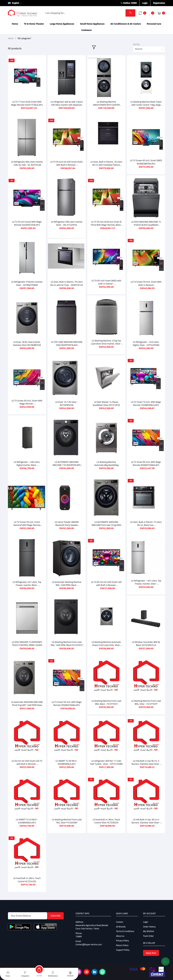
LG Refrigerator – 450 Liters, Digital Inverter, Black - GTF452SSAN (27, 463)
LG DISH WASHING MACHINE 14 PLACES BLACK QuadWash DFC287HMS (146, 223)
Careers (120, 918)
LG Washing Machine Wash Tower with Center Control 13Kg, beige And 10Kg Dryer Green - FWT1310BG (146, 103)
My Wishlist (149, 927)
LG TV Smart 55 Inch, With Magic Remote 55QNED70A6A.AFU (67, 700)
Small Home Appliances (92, 24)
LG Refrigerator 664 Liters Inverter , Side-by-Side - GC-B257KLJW (27, 163)
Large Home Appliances (62, 24)
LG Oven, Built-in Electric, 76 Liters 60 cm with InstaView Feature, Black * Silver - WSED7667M (106, 163)
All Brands (121, 923)
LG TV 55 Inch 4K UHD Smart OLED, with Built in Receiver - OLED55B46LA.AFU (67, 163)
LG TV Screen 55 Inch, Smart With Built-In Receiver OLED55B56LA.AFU (146, 283)
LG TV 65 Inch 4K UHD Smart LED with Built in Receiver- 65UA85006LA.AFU (106, 582)
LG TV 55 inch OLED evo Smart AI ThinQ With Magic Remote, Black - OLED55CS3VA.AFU (106, 223)
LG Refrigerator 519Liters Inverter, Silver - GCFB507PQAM (27, 283)
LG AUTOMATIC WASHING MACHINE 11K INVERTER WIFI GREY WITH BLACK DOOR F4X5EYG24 (67, 463)
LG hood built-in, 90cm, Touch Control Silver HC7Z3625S (106, 817)
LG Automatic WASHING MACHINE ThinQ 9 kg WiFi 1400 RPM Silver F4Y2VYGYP (27, 700)
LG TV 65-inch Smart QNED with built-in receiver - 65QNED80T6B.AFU (106, 282)
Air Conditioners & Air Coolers (126, 24)
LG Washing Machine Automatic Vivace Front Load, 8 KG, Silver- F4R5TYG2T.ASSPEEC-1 (106, 641)
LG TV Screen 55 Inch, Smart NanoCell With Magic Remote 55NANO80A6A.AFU (27, 523)
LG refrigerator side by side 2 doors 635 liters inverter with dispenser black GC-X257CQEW (67, 103)
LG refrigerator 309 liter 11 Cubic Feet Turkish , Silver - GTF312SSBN (106, 758)
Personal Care (154, 24)
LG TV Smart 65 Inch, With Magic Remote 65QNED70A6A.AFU (146, 463)
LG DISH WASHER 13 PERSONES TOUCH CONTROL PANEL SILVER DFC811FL (27, 641)
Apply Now (151, 949)
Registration (159, 3)
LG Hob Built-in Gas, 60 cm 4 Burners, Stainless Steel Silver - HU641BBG (146, 817)
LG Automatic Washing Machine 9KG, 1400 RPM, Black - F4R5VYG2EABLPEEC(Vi (67, 582)
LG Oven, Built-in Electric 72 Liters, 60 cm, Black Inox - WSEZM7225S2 (146, 523)
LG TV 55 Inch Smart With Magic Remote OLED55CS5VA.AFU (27, 223)
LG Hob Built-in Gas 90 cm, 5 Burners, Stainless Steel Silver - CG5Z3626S (146, 758)
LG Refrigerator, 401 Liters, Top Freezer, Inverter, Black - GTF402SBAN (27, 582)
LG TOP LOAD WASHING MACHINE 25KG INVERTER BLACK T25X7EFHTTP (67, 343)
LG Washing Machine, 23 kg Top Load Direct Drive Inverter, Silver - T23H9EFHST (106, 342)
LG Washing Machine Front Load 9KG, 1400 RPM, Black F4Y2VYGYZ (67, 641)
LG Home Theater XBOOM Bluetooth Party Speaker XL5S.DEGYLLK (67, 523)
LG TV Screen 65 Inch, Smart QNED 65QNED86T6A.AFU (146, 162)
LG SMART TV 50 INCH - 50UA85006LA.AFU (67, 758)
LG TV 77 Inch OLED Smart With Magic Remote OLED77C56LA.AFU (27, 103)
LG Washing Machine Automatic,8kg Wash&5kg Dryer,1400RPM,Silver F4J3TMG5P (106, 463)
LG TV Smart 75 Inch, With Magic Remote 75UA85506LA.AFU (146, 403)
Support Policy (123, 946)
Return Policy (122, 941)
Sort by (136, 44)
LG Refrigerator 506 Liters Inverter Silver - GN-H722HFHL (67, 223)
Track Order (148, 932)
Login (145, 3)
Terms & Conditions (125, 927)
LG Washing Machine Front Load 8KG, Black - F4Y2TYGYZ (106, 700)
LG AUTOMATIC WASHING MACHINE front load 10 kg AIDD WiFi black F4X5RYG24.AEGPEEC (106, 523)
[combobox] (149, 49)
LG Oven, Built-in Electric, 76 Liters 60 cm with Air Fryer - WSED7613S (67, 283)
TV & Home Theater (34, 24)
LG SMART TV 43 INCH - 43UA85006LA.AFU (27, 817)
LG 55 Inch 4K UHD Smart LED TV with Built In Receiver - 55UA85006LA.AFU (27, 758)
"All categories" (24, 38)
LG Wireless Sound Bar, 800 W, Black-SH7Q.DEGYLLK (146, 641)
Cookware (86, 30)
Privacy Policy (122, 937)
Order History (149, 923)
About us (120, 932)
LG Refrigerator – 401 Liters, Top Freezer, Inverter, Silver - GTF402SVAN (146, 582)
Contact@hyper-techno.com (89, 941)
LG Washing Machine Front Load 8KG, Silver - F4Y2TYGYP (146, 700)
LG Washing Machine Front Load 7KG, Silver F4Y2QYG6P (67, 817)
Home (15, 24)
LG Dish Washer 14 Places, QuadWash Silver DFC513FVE (106, 403)
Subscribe (55, 912)
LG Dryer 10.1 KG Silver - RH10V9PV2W (67, 403)
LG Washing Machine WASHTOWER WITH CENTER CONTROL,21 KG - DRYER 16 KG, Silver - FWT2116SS (106, 103)
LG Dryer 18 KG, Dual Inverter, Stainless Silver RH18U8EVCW (27, 343)
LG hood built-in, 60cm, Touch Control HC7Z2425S (27, 876)
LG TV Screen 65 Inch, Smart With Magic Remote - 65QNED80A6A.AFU (27, 402)
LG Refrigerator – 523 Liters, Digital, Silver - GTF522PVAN (146, 343)
